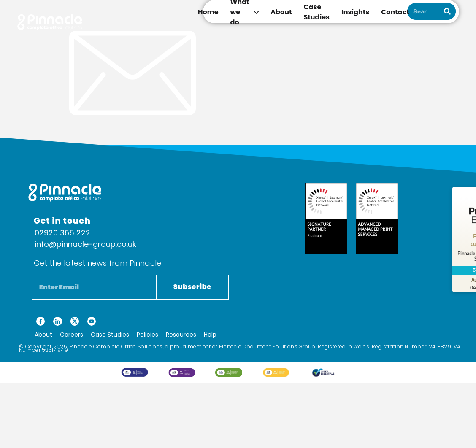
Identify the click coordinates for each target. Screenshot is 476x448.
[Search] (447, 11)
